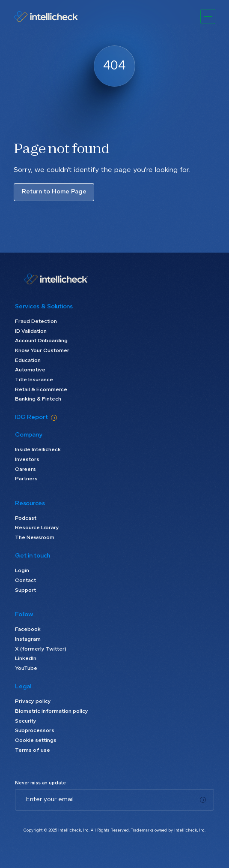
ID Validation (31, 332)
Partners (26, 479)
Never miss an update (40, 783)
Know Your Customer (42, 351)
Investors (27, 460)
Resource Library (37, 528)
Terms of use (33, 750)
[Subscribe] (203, 800)
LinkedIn (26, 659)
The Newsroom (35, 538)
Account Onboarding (41, 341)
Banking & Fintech (38, 399)
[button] (208, 17)
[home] (53, 17)
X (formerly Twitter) (41, 649)
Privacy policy (33, 702)
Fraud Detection (36, 322)
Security (26, 721)
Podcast (26, 518)
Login (22, 571)
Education (28, 361)
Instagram (28, 639)
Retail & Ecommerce (41, 390)
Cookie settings (36, 741)
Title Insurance (34, 380)
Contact (25, 581)
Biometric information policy (52, 711)
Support (25, 591)
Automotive (30, 370)
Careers (25, 470)
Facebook (28, 630)
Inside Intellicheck (38, 450)
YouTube (26, 669)
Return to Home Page (54, 192)
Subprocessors (35, 731)
